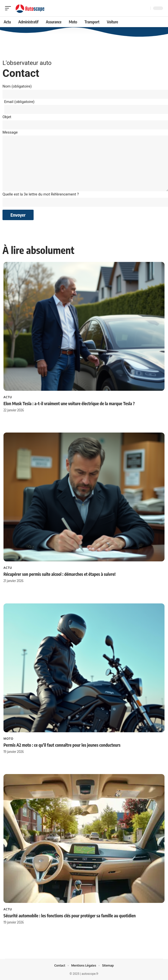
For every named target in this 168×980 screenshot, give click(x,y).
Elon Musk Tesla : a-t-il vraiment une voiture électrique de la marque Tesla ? (69, 403)
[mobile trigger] (9, 8)
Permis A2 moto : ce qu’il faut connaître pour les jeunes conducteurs (62, 745)
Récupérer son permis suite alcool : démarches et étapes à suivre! (59, 574)
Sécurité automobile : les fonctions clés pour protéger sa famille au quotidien (70, 916)
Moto (8, 738)
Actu (8, 397)
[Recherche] (146, 8)
